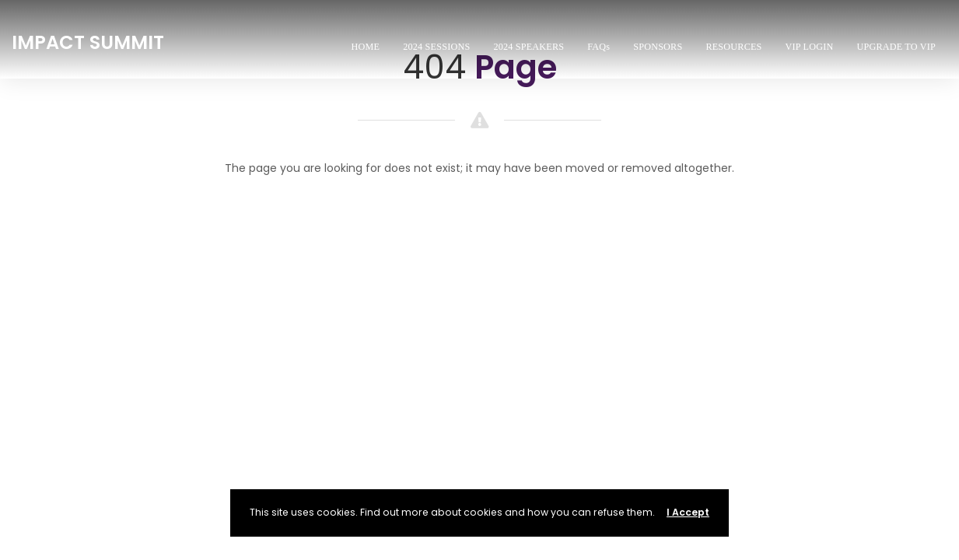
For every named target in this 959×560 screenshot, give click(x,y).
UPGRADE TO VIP (896, 47)
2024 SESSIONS (436, 47)
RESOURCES (733, 47)
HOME (366, 47)
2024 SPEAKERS (528, 47)
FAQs (598, 47)
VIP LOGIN (810, 47)
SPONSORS (658, 47)
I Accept (688, 512)
